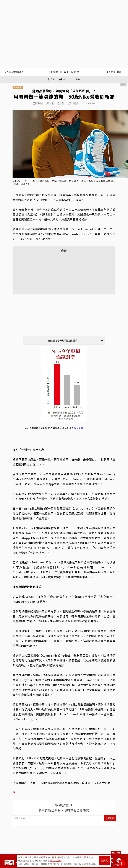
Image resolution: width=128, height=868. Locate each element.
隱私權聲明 (56, 861)
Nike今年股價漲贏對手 (76, 341)
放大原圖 (77, 428)
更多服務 (116, 852)
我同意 (104, 861)
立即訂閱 (110, 818)
